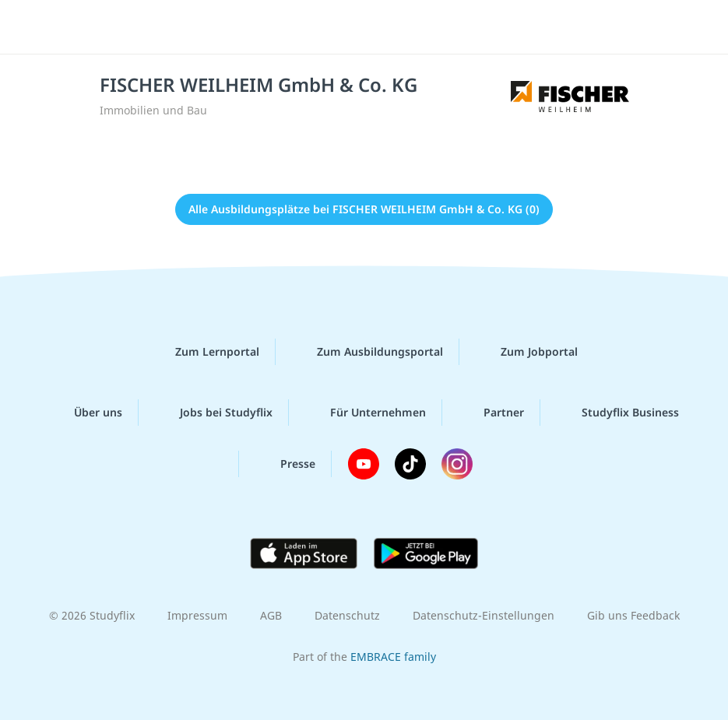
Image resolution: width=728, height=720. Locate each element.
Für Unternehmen (366, 413)
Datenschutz (347, 615)
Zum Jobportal (527, 352)
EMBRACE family (393, 657)
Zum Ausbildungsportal (368, 352)
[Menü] (35, 27)
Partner (491, 413)
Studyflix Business (618, 413)
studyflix (377, 27)
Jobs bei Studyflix (214, 413)
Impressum (197, 615)
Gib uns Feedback (633, 615)
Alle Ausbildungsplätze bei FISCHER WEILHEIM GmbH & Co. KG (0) (364, 209)
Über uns (86, 413)
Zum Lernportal (205, 352)
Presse (285, 464)
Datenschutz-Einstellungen (484, 615)
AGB (271, 615)
